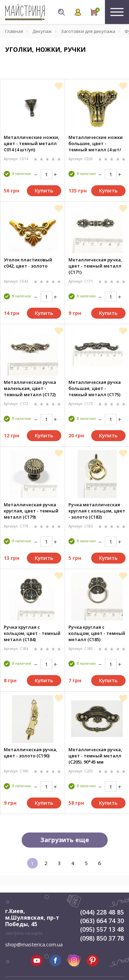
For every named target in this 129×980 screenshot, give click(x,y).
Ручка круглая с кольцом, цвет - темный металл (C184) (32, 633)
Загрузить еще (65, 840)
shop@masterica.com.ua (34, 944)
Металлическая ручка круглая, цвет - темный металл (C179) (31, 511)
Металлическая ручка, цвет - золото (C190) (31, 753)
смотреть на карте (24, 933)
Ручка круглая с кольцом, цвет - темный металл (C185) (97, 633)
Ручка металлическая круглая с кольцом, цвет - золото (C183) (97, 511)
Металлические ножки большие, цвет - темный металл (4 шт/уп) (96, 143)
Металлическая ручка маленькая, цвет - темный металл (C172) (30, 388)
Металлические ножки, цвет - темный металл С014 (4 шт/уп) (32, 143)
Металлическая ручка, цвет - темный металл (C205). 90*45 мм (95, 756)
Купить (44, 190)
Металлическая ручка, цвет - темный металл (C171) (95, 266)
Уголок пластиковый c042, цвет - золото (28, 263)
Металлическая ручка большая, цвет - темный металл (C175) (95, 388)
